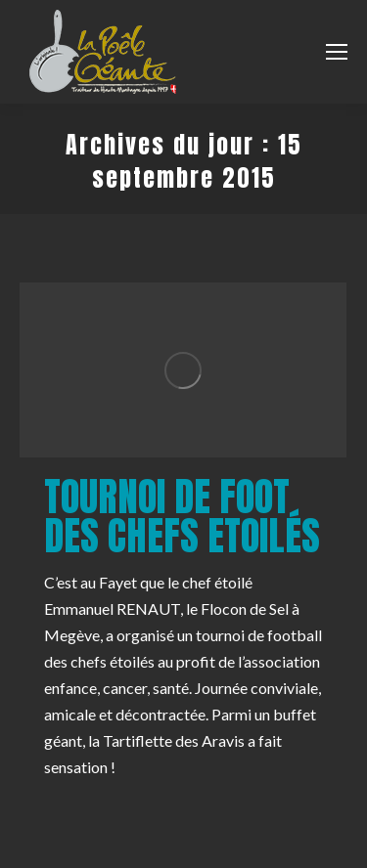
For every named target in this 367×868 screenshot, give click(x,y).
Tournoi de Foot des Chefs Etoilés (182, 516)
